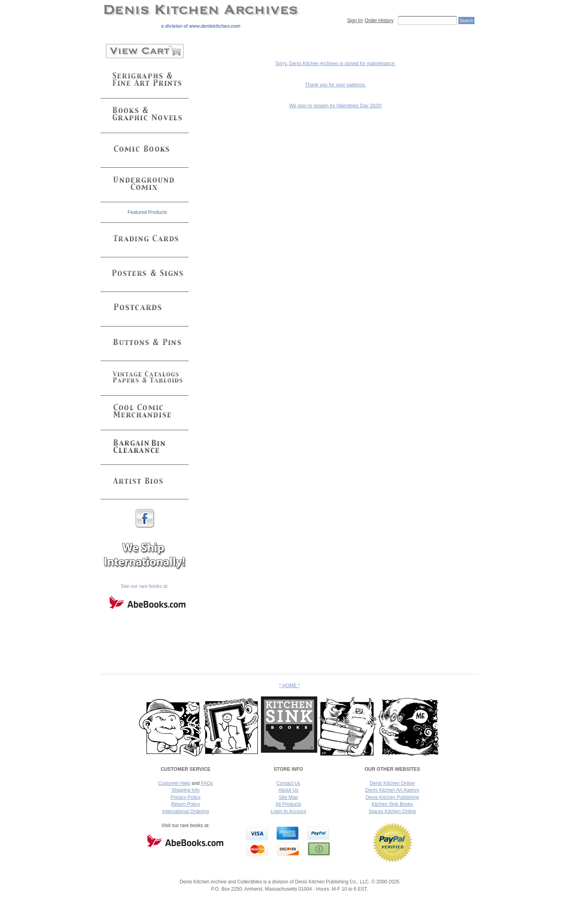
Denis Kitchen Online (392, 783)
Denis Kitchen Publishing (392, 797)
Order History (379, 21)
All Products (288, 804)
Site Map (288, 797)
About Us (288, 790)
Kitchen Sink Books (392, 804)
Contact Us (288, 783)
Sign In (354, 21)
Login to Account (288, 811)
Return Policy (186, 804)
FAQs (207, 783)
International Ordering (185, 811)
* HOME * (289, 686)
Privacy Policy (186, 797)
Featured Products (147, 212)
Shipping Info (185, 790)
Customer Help (174, 783)
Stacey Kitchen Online (392, 811)
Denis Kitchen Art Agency (392, 790)
